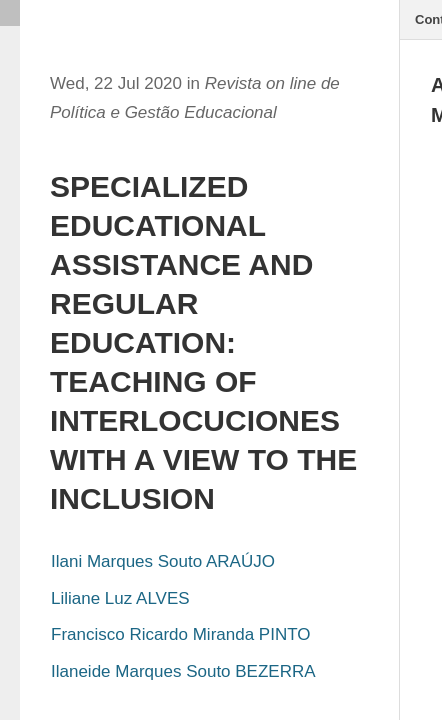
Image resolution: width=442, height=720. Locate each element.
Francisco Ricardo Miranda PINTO (181, 634)
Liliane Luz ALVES (120, 598)
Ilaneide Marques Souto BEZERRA (183, 671)
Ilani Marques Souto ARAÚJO (163, 561)
